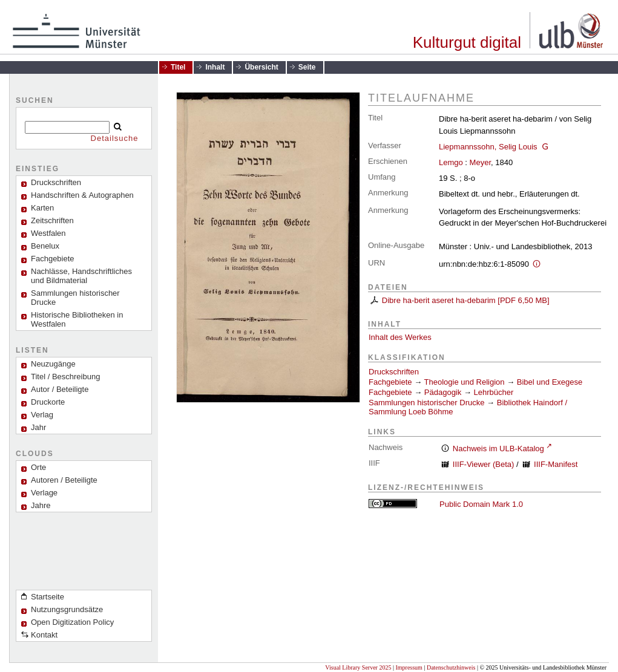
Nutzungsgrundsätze (67, 609)
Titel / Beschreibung (65, 377)
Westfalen (48, 233)
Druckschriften (394, 372)
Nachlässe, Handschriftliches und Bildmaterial (81, 276)
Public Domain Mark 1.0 (481, 504)
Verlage (44, 493)
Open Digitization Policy (72, 622)
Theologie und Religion (465, 382)
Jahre (41, 505)
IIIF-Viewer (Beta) (484, 464)
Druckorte (48, 402)
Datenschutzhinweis (451, 667)
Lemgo (451, 162)
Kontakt (44, 635)
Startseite (48, 597)
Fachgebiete (53, 259)
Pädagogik (443, 392)
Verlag (42, 415)
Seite (307, 67)
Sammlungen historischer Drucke (75, 298)
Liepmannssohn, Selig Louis (488, 147)
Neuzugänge (53, 364)
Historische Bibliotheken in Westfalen (77, 319)
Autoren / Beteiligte (64, 480)
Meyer (480, 162)
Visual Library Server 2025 (358, 667)
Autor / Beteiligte (60, 389)
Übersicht (261, 67)
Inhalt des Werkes (400, 337)
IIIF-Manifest (556, 464)
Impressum (409, 667)
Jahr (38, 427)
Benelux (45, 246)
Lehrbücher (494, 392)
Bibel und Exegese (550, 382)
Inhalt (215, 67)
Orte (38, 467)
